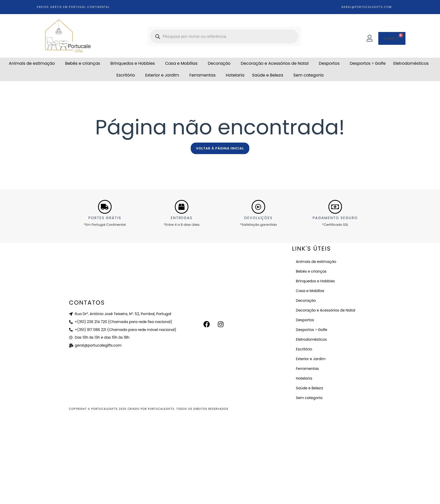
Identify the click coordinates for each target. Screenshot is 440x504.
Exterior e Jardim (162, 75)
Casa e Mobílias (181, 63)
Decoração (219, 63)
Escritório (126, 75)
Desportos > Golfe (368, 63)
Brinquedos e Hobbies (133, 63)
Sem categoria (308, 75)
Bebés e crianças (83, 63)
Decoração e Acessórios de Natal (275, 63)
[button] (33, 63)
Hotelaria (235, 75)
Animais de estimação (32, 63)
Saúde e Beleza (268, 75)
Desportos (329, 63)
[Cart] (392, 38)
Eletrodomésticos (411, 63)
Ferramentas (202, 75)
